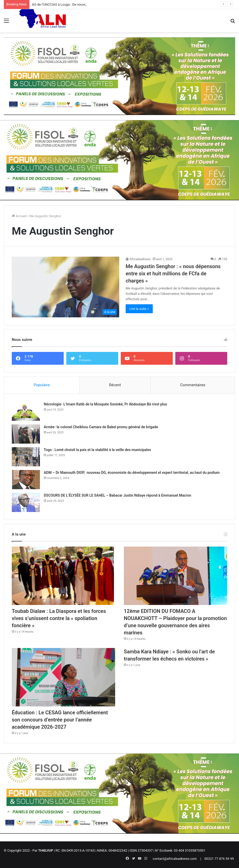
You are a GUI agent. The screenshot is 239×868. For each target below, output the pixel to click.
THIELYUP (46, 850)
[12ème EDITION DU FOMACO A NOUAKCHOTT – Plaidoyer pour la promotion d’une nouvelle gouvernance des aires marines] (176, 576)
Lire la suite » (139, 309)
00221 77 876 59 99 (219, 859)
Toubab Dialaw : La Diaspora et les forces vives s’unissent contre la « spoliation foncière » (59, 618)
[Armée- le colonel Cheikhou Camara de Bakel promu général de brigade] (26, 434)
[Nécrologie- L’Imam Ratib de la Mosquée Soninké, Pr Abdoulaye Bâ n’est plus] (26, 411)
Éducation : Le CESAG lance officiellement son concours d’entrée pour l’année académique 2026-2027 (60, 720)
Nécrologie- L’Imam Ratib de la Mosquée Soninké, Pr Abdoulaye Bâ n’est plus (105, 404)
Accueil (19, 216)
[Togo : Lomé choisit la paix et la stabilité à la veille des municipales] (26, 457)
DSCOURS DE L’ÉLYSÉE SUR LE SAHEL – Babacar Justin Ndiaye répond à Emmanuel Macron (117, 495)
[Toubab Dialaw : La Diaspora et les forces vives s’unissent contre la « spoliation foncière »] (63, 576)
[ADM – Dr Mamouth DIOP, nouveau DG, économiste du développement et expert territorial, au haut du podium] (26, 480)
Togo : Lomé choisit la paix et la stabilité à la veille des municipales (97, 450)
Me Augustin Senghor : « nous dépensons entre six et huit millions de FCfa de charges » (173, 274)
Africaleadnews (140, 259)
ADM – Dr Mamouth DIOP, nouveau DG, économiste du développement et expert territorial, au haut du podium (132, 473)
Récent (115, 385)
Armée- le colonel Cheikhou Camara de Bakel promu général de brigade (101, 427)
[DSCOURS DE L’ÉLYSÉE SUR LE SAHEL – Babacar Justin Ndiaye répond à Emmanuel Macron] (26, 502)
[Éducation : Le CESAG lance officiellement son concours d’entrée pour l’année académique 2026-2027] (63, 677)
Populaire (42, 385)
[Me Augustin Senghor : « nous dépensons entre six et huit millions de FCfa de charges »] (66, 287)
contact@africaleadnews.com (175, 859)
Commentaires (193, 385)
